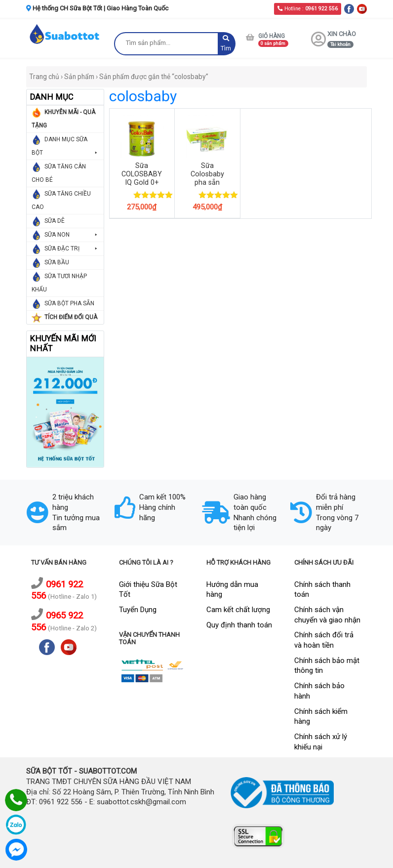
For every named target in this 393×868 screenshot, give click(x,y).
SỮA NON (72, 235)
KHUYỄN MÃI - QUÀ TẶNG (63, 119)
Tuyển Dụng (138, 610)
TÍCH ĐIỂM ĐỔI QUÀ (71, 317)
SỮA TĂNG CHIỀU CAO (61, 200)
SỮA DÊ (55, 221)
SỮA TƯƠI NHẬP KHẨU (59, 283)
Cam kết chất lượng (238, 610)
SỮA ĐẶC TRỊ (72, 249)
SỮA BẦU (57, 262)
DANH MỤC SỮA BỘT (65, 148)
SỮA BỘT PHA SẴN (69, 303)
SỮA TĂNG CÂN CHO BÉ (59, 173)
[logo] (65, 33)
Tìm (226, 44)
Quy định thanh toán (239, 625)
